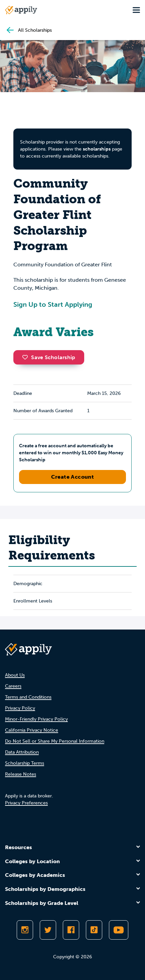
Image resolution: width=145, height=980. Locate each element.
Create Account (73, 477)
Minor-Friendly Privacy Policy (36, 719)
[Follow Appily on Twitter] (48, 930)
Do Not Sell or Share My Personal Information (55, 741)
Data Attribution (22, 752)
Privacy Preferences (26, 803)
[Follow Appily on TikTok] (94, 930)
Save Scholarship (49, 357)
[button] (27, 357)
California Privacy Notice (32, 730)
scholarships (97, 149)
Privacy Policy (20, 708)
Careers (13, 686)
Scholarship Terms (25, 763)
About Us (15, 675)
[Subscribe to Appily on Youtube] (119, 930)
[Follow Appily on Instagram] (25, 930)
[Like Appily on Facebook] (71, 930)
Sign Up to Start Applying (53, 304)
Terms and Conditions (28, 697)
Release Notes (21, 774)
